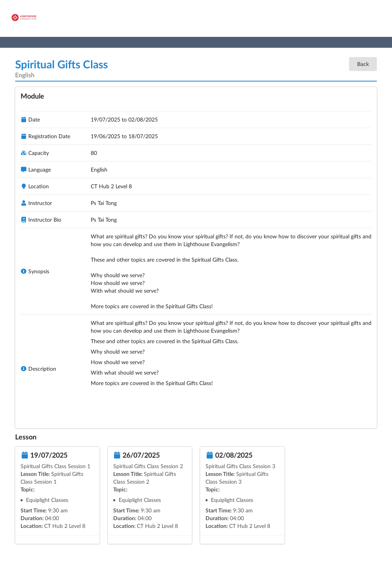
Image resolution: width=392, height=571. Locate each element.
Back (363, 64)
